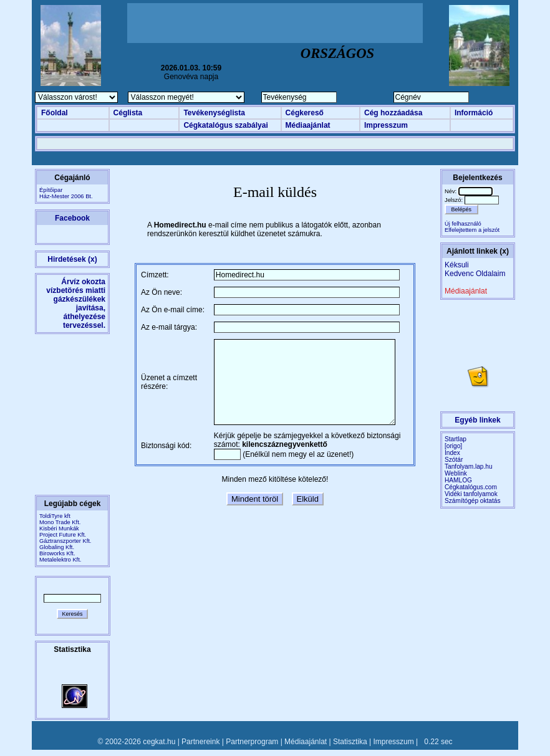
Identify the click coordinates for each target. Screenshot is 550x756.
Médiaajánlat (308, 125)
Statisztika (350, 742)
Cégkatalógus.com (471, 487)
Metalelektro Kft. (60, 560)
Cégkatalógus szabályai (225, 125)
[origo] (453, 446)
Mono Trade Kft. (60, 522)
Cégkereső (305, 113)
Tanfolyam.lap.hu (469, 467)
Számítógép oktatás (473, 501)
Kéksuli (457, 265)
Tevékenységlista (214, 113)
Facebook (72, 218)
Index (452, 453)
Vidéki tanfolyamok (471, 494)
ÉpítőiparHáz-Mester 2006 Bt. (66, 193)
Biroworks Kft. (57, 553)
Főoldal (55, 113)
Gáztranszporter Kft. (65, 541)
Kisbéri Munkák (59, 529)
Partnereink (200, 742)
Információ (474, 113)
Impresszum (386, 125)
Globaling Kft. (57, 547)
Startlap (456, 439)
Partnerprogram (252, 742)
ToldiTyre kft (55, 516)
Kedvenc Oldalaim (475, 274)
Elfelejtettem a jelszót (472, 230)
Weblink (456, 473)
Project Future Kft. (63, 535)
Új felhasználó (463, 224)
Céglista (128, 113)
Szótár (454, 460)
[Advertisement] (275, 23)
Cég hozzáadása (393, 113)
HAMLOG (458, 480)
